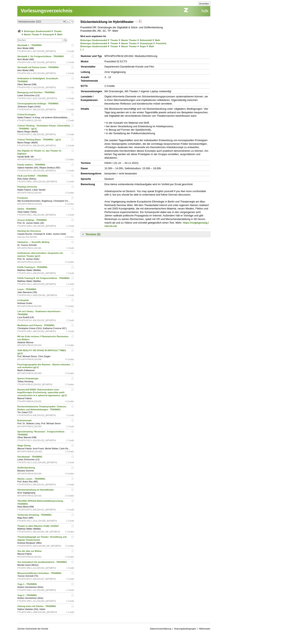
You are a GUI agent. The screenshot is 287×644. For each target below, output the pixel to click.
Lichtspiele (23, 300)
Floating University (28, 187)
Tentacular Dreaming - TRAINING (35, 515)
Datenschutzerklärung (161, 629)
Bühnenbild (146, 40)
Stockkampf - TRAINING (30, 457)
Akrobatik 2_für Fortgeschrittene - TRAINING (41, 56)
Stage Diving (24, 446)
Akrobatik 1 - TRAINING (30, 45)
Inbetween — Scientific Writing (34, 242)
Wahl (60, 34)
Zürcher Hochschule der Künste (33, 629)
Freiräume (23, 198)
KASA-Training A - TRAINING (33, 267)
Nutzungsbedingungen (185, 629)
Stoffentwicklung (27, 468)
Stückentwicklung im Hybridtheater (36, 490)
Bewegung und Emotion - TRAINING (36, 92)
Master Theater (32, 34)
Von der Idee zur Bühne (30, 551)
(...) (82, 49)
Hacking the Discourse (29, 231)
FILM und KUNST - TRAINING (33, 176)
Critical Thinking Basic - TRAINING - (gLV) (39, 140)
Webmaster (205, 629)
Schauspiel (48, 34)
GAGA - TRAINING (27, 209)
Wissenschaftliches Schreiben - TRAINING (40, 573)
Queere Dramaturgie (28, 378)
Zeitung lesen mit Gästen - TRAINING (37, 606)
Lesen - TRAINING (27, 289)
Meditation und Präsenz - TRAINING (36, 325)
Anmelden (204, 4)
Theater (58, 31)
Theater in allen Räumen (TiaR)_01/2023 (38, 526)
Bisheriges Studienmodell (37, 31)
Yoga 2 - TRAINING (27, 595)
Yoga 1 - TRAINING (27, 584)
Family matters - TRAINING (32, 165)
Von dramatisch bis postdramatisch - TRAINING (42, 562)
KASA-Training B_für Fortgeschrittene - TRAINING (44, 278)
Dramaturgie (146, 43)
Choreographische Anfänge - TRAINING (38, 104)
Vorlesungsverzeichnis (47, 11)
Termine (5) (93, 234)
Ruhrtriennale (25, 420)
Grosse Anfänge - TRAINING (32, 220)
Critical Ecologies (27, 114)
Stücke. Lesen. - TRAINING (32, 479)
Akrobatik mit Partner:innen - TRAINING (38, 67)
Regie (143, 46)
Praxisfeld (161, 43)
